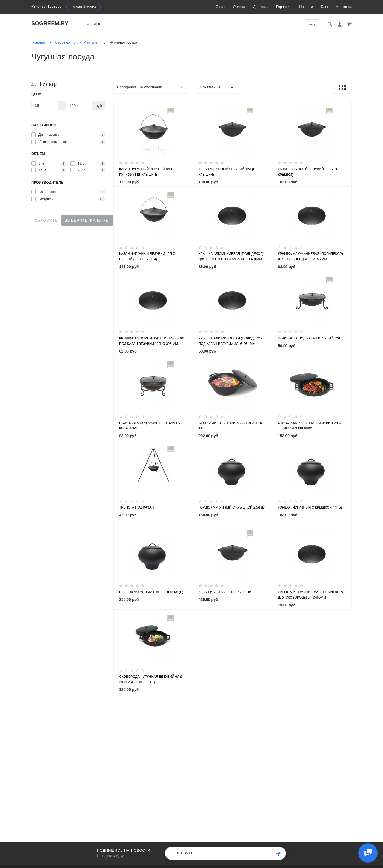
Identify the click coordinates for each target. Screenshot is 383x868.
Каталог (93, 24)
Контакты (344, 7)
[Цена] (45, 106)
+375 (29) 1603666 (46, 6)
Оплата (239, 7)
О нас (220, 7)
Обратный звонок (84, 7)
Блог (325, 7)
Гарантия (284, 7)
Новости (306, 7)
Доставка (261, 7)
